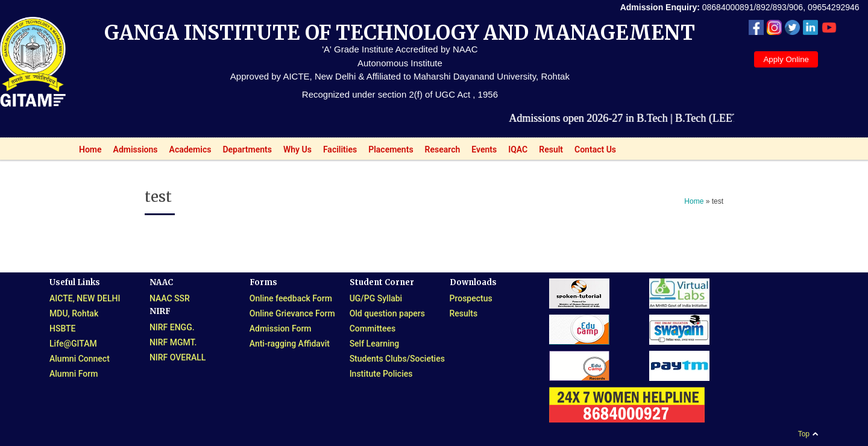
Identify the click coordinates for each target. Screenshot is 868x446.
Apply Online (786, 59)
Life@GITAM (73, 344)
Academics (187, 152)
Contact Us (595, 149)
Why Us (294, 152)
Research (439, 152)
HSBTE (63, 328)
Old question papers (387, 313)
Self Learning (375, 344)
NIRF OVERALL (178, 357)
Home (87, 152)
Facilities (337, 152)
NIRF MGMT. (173, 342)
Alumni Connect (80, 359)
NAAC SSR (170, 298)
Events (481, 152)
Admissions (132, 152)
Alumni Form (74, 374)
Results (464, 313)
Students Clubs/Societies (397, 359)
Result (548, 152)
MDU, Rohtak (74, 313)
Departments (244, 152)
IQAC (514, 152)
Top (804, 434)
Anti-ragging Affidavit (290, 344)
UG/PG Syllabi (376, 298)
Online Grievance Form (292, 313)
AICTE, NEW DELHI (85, 298)
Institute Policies (381, 374)
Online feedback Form (291, 298)
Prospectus (471, 298)
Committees (373, 328)
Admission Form (281, 328)
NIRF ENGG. (172, 327)
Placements (387, 152)
